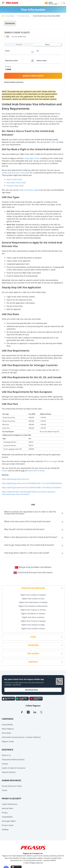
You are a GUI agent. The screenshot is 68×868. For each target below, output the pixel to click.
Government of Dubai (36, 471)
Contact (5, 764)
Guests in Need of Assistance (14, 768)
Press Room (7, 733)
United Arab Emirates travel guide (16, 173)
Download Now (33, 690)
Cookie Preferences (10, 804)
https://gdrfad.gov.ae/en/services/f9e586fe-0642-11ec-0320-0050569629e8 (32, 483)
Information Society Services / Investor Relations (21, 737)
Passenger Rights (9, 821)
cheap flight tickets (32, 158)
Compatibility (7, 817)
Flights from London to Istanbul (33, 595)
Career (5, 790)
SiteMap (5, 829)
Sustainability (7, 725)
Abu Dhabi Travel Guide (16, 183)
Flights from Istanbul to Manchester (33, 606)
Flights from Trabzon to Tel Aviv (33, 610)
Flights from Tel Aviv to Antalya (33, 621)
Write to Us (6, 755)
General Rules (7, 808)
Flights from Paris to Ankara (33, 617)
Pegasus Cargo (8, 741)
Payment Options (9, 772)
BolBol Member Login (54, 3)
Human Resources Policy (12, 786)
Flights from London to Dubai (33, 629)
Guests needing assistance (14, 82)
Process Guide (8, 825)
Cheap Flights (10, 16)
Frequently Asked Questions (13, 759)
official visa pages (51, 461)
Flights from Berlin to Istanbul (33, 614)
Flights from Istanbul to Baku (33, 625)
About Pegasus (8, 729)
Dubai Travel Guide (14, 179)
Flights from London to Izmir (33, 599)
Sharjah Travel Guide (15, 186)
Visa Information (24, 16)
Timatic (53, 142)
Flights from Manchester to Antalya (33, 602)
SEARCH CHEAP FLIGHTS (33, 76)
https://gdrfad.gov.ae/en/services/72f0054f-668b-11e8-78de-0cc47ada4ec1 (32, 487)
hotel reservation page (29, 190)
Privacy (5, 813)
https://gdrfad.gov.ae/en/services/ (15, 479)
